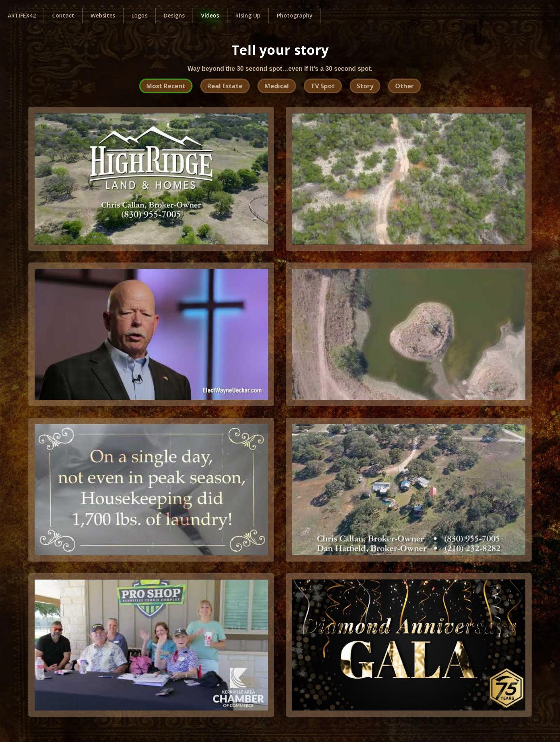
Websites (103, 15)
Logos (139, 15)
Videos (210, 15)
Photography (295, 15)
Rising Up (248, 15)
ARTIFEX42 (22, 15)
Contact (63, 15)
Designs (174, 15)
